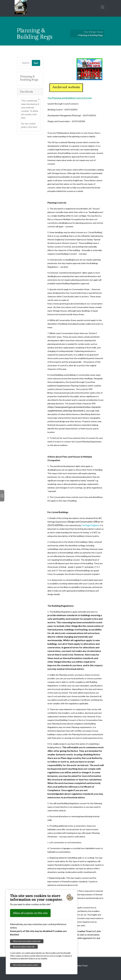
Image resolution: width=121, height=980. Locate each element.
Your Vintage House (93, 32)
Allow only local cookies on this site (27, 941)
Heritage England (90, 525)
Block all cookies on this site (24, 947)
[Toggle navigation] (103, 7)
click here (32, 127)
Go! (36, 63)
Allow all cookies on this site (30, 913)
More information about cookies (26, 965)
